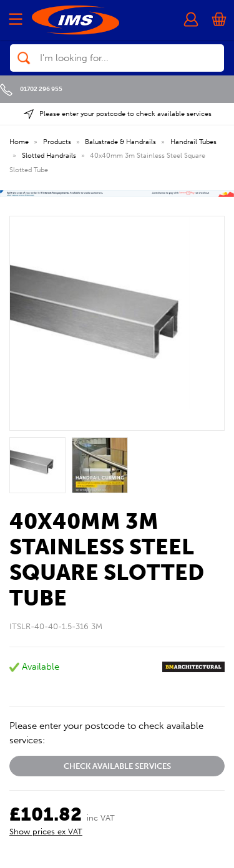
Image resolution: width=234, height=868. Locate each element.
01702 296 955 (31, 89)
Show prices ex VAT (46, 832)
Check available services (117, 766)
